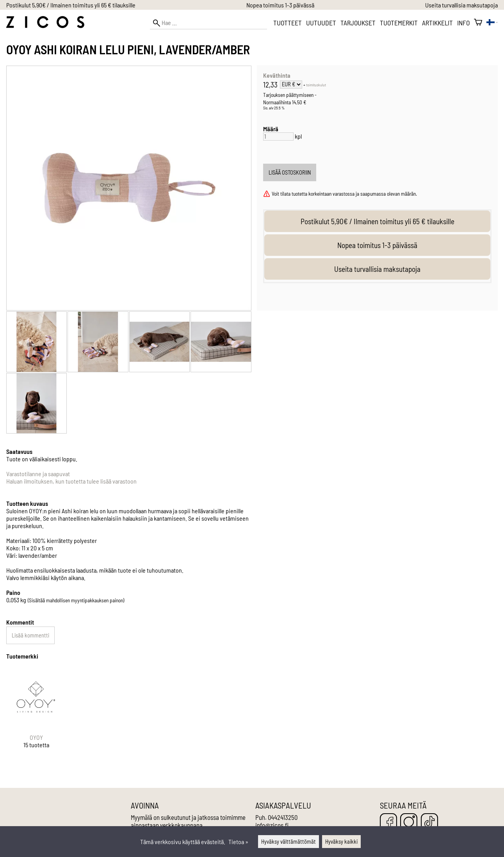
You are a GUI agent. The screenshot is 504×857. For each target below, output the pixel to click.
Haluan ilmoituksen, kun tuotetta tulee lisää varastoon (71, 481)
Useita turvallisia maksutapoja (461, 5)
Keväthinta (277, 75)
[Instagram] (409, 822)
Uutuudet (321, 23)
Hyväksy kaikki (341, 842)
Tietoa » (238, 842)
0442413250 (283, 817)
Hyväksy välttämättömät (289, 842)
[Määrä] (278, 137)
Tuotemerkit (399, 23)
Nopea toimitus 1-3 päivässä (280, 5)
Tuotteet (288, 23)
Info (463, 23)
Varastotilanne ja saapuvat (38, 474)
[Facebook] (388, 822)
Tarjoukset (358, 23)
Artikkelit (437, 23)
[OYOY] (36, 714)
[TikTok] (429, 822)
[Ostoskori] (478, 23)
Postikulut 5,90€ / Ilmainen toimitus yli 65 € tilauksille (71, 5)
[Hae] (208, 23)
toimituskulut (316, 85)
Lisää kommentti (30, 635)
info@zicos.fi (272, 825)
